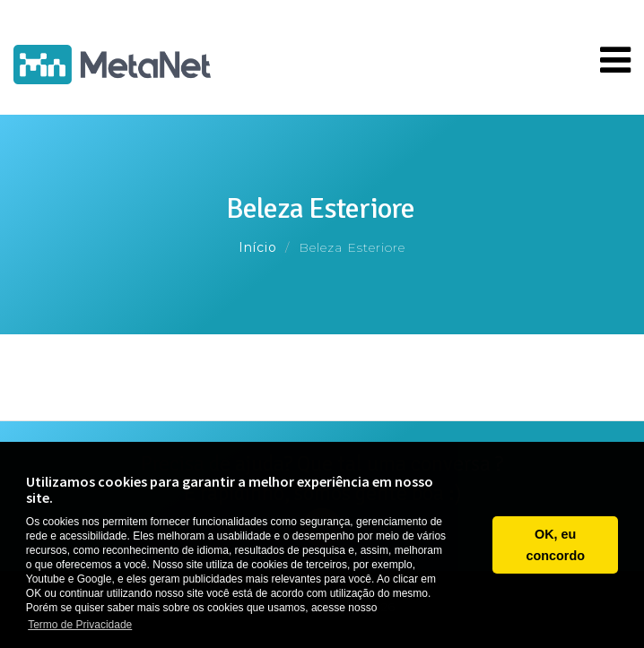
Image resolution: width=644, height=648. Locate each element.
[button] (474, 545)
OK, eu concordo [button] (555, 545)
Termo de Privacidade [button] (80, 625)
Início (258, 247)
